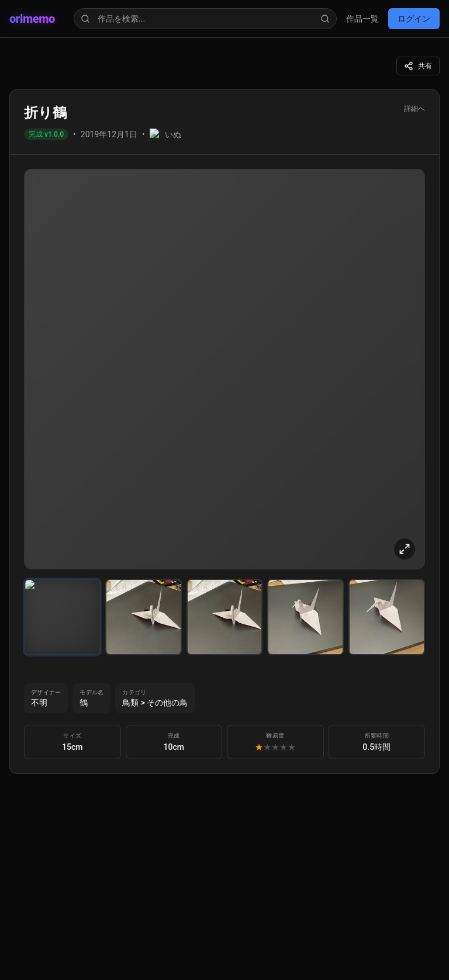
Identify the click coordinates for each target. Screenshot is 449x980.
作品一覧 (23, 59)
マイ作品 (47, 247)
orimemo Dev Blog (64, 292)
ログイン (25, 73)
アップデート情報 (65, 260)
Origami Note (54, 282)
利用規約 (47, 352)
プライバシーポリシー (75, 365)
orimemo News (57, 271)
